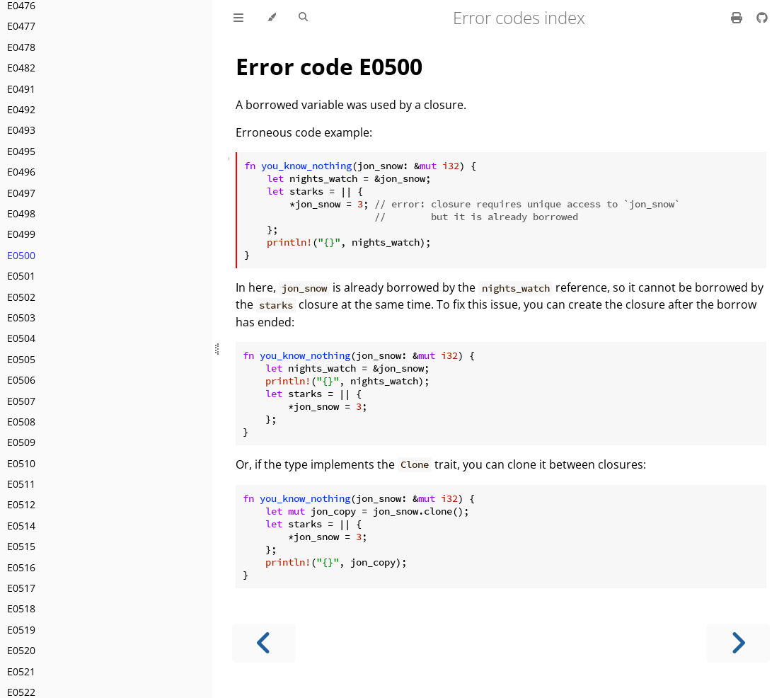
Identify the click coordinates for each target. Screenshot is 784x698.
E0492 (21, 109)
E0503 (21, 317)
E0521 (21, 671)
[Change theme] (271, 18)
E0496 (21, 172)
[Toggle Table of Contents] (238, 18)
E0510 (21, 463)
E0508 (21, 422)
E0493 (21, 130)
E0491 (21, 89)
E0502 (21, 297)
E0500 (21, 255)
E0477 (21, 26)
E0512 (21, 504)
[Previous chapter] (264, 643)
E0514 (21, 526)
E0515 (21, 546)
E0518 (21, 608)
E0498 (21, 213)
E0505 (21, 359)
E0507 (21, 401)
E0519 (21, 630)
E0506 (21, 380)
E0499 (21, 234)
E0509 (21, 442)
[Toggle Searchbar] (303, 18)
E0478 (21, 47)
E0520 (21, 650)
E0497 (21, 193)
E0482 (21, 68)
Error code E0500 (329, 66)
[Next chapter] (738, 643)
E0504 (21, 338)
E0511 (21, 484)
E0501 (21, 276)
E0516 (21, 567)
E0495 (21, 151)
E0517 (21, 588)
